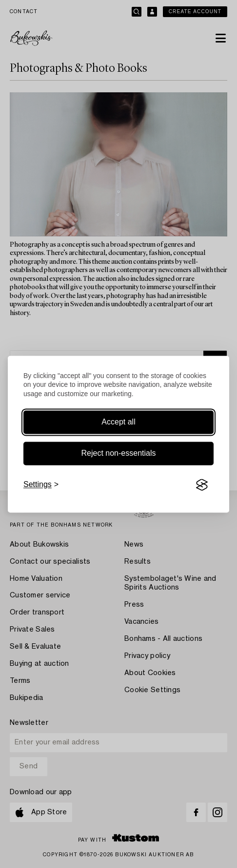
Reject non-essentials (119, 454)
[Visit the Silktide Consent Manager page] (202, 485)
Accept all (118, 422)
